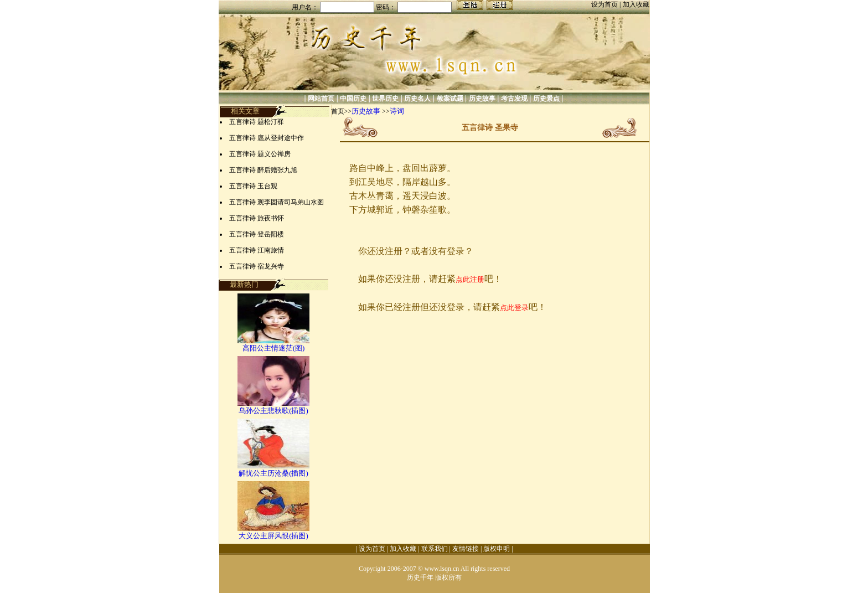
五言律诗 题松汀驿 (257, 122)
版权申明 (497, 549)
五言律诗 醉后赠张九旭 (263, 170)
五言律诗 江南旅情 (257, 250)
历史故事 (482, 99)
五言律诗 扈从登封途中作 (267, 138)
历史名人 (417, 99)
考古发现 (514, 99)
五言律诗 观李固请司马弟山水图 (277, 202)
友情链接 (466, 549)
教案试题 (450, 99)
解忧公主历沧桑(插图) (273, 473)
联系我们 (435, 549)
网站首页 (321, 99)
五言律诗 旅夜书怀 (257, 218)
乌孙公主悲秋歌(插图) (273, 411)
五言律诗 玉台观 (253, 186)
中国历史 (353, 99)
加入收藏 (636, 4)
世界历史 (385, 99)
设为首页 (605, 4)
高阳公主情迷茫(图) (274, 348)
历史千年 (420, 577)
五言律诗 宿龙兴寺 (257, 266)
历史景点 (546, 99)
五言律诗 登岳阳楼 (257, 234)
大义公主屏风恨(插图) (273, 536)
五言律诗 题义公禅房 (260, 154)
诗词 (397, 111)
